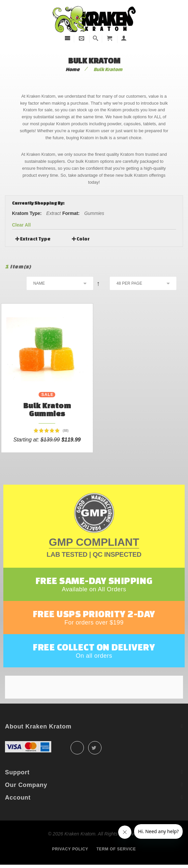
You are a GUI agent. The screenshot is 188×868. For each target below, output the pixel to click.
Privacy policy (70, 849)
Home (73, 69)
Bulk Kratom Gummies (47, 409)
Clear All (21, 225)
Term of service (116, 849)
